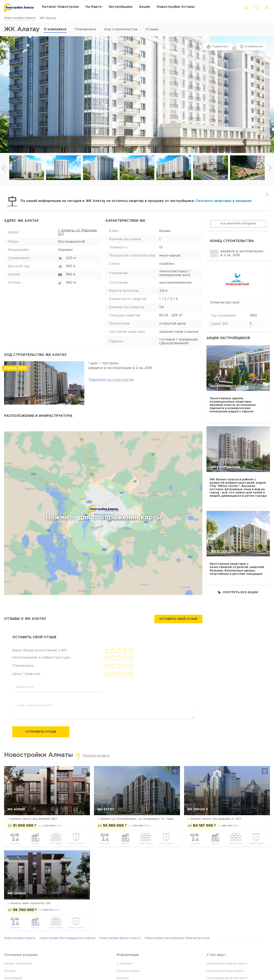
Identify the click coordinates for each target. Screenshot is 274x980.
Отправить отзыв (41, 732)
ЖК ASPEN (16, 809)
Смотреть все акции (238, 592)
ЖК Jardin (17, 893)
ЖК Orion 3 (197, 809)
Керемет (66, 250)
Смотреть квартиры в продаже (224, 201)
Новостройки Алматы (20, 18)
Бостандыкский (72, 242)
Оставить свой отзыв (178, 619)
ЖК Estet (106, 809)
